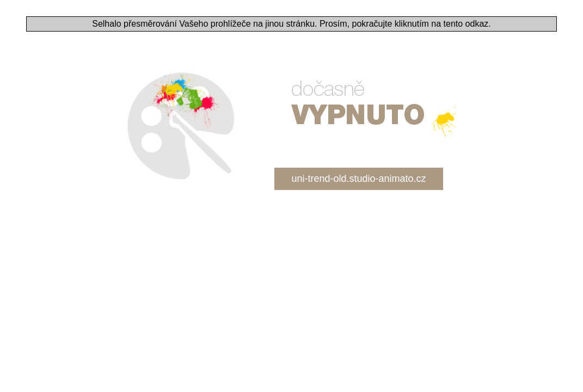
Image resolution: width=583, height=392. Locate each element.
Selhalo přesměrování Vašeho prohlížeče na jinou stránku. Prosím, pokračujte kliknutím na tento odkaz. (291, 24)
